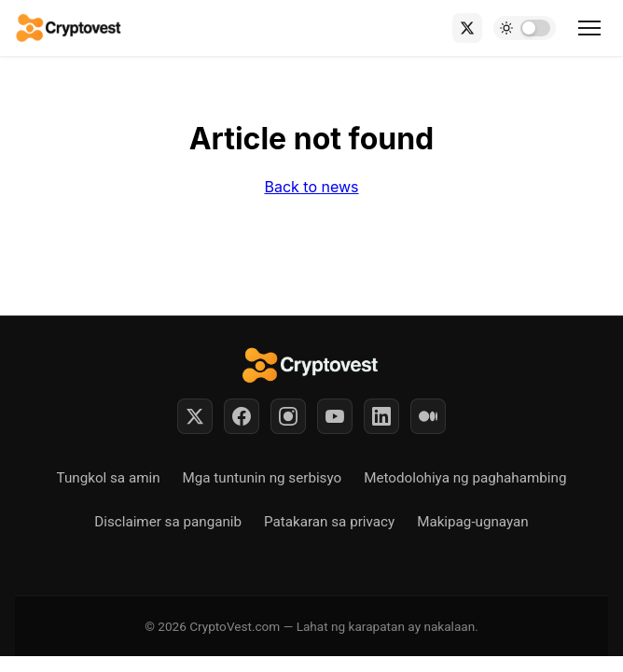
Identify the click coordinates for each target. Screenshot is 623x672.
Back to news (311, 187)
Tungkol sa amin (109, 478)
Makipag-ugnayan (473, 522)
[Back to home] (69, 28)
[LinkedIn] (381, 416)
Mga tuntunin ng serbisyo (263, 478)
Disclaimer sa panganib (168, 522)
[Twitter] (195, 416)
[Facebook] (242, 416)
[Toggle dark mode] (525, 28)
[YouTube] (335, 416)
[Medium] (428, 416)
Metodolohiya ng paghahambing (465, 478)
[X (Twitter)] (467, 28)
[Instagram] (288, 416)
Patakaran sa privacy (329, 522)
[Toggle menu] (589, 28)
